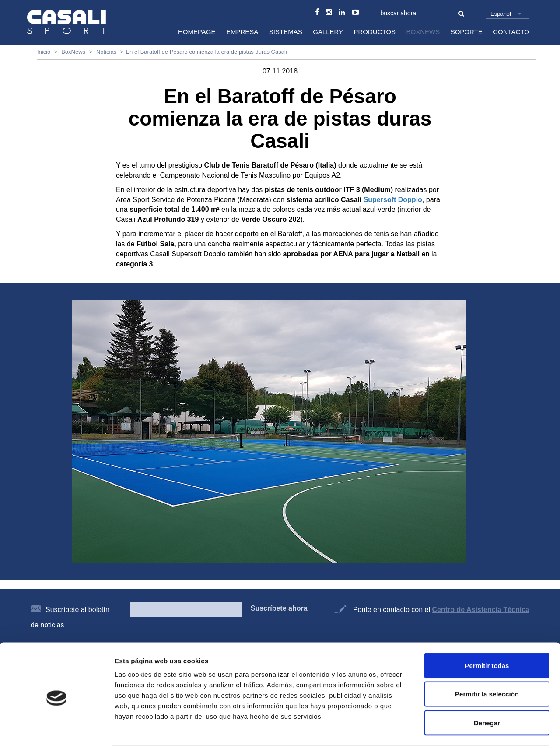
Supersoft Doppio (393, 200)
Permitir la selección (487, 662)
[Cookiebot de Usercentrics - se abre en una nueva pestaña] (57, 731)
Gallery (328, 32)
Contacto (511, 32)
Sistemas (286, 32)
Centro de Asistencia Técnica (481, 610)
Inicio (44, 52)
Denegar (487, 690)
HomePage (197, 32)
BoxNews (423, 32)
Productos (375, 32)
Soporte (467, 32)
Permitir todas (487, 633)
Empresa (242, 32)
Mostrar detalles (474, 731)
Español (501, 14)
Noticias (106, 52)
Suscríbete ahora (279, 608)
